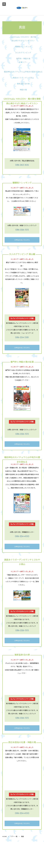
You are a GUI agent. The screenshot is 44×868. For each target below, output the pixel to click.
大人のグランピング (23, 53)
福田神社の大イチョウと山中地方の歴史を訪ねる (23, 72)
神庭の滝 (23, 90)
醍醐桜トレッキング (23, 47)
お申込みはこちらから (22, 240)
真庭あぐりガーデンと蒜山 (23, 78)
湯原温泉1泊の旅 (23, 84)
